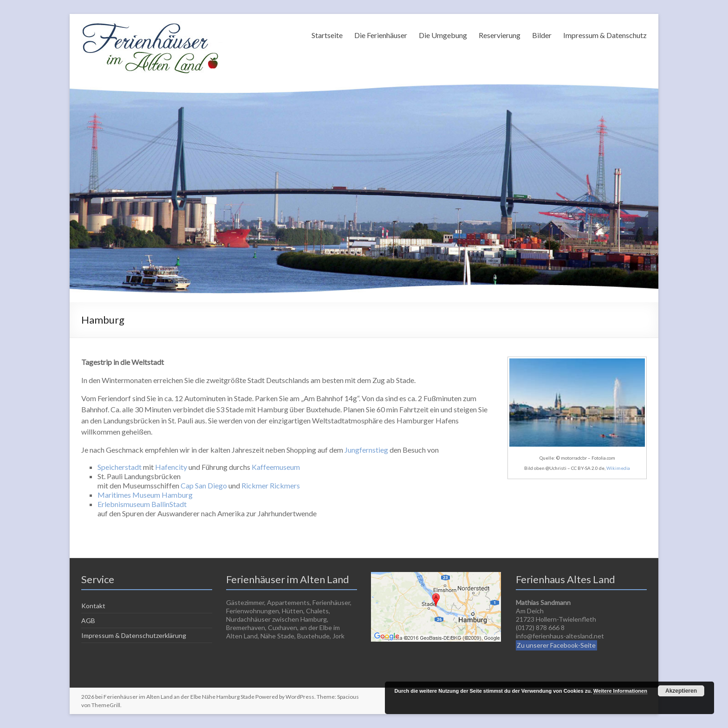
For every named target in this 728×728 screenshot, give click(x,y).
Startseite (327, 35)
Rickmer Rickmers (271, 485)
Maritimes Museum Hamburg (145, 495)
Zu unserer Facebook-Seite (556, 645)
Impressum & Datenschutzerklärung (134, 635)
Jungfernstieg (366, 450)
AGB (88, 621)
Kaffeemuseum (276, 467)
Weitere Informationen (620, 691)
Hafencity (171, 467)
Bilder (542, 35)
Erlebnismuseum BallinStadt (142, 504)
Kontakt (93, 606)
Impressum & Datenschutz (605, 35)
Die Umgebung (443, 35)
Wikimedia (618, 468)
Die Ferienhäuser (381, 35)
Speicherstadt (120, 467)
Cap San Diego (204, 485)
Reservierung (500, 35)
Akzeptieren (681, 691)
